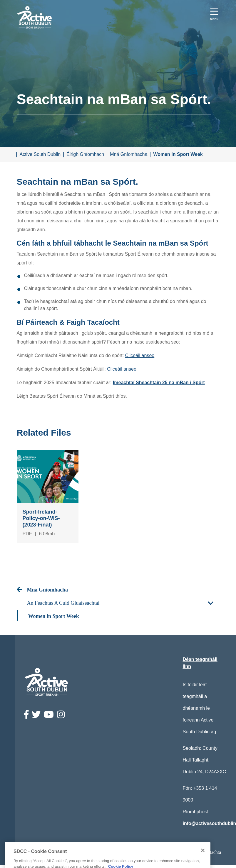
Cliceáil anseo (140, 355)
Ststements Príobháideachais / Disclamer (126, 852)
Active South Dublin (40, 154)
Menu (214, 19)
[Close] (203, 862)
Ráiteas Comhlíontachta (199, 852)
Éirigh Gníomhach (85, 154)
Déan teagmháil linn (200, 663)
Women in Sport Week (178, 154)
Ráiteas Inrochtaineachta (53, 852)
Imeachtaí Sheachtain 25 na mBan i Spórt (159, 383)
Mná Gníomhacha (129, 154)
